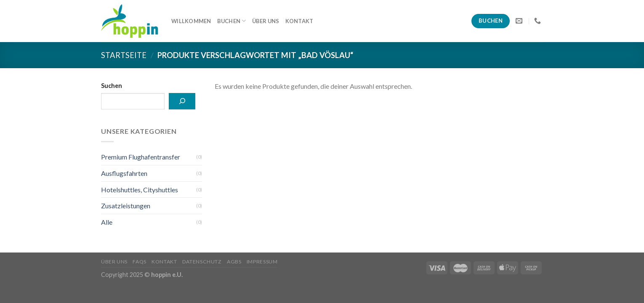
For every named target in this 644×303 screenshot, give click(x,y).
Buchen (232, 21)
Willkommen (191, 21)
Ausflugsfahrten (124, 173)
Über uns (266, 21)
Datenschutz (202, 262)
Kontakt (299, 21)
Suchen (112, 86)
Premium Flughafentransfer (141, 157)
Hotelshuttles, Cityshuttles (140, 190)
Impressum (262, 262)
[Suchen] (182, 101)
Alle (107, 222)
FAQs (139, 262)
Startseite (124, 55)
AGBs (234, 262)
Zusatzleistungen (126, 206)
